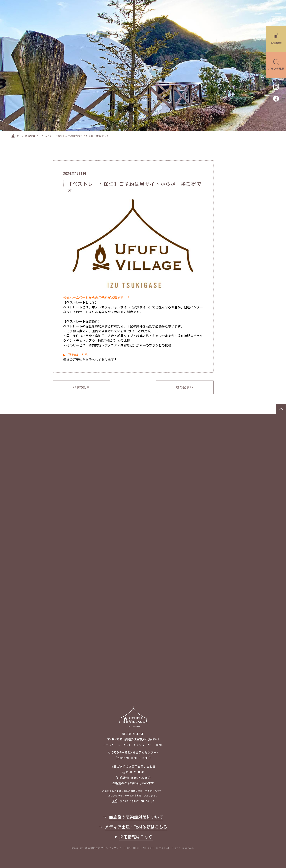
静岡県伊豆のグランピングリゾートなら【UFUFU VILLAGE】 (120, 848)
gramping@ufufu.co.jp (137, 801)
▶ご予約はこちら (75, 355)
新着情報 (30, 136)
